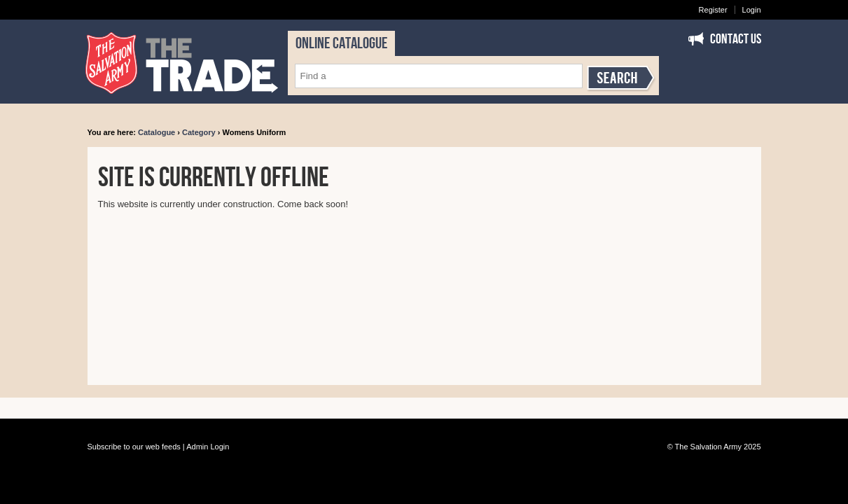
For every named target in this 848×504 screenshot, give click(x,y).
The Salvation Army (708, 447)
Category (199, 132)
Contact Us (736, 39)
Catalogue (157, 132)
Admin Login (208, 447)
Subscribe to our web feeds (134, 447)
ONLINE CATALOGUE (341, 43)
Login (752, 10)
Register (713, 10)
